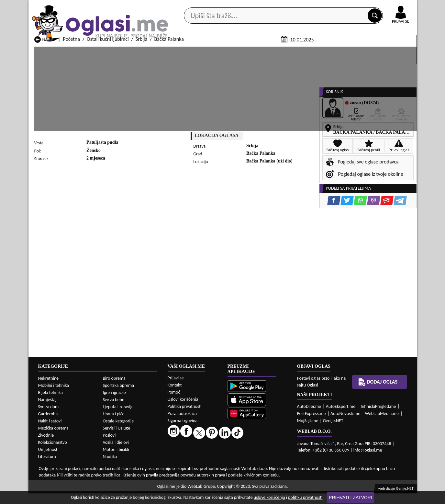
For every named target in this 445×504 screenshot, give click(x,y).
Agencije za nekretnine (237, 51)
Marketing (307, 6)
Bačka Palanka (169, 116)
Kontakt (342, 6)
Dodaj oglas (397, 51)
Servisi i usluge (297, 51)
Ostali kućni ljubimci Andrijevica (67, 485)
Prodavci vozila (177, 51)
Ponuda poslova (348, 51)
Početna (71, 116)
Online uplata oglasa (387, 6)
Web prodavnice (125, 51)
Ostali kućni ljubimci (108, 116)
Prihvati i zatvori (350, 498)
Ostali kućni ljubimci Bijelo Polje (277, 485)
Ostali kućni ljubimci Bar (129, 485)
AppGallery (269, 6)
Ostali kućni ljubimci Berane (203, 485)
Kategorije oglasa (70, 51)
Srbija (142, 116)
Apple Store (228, 6)
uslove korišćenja (269, 497)
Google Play (187, 6)
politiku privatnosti (305, 497)
